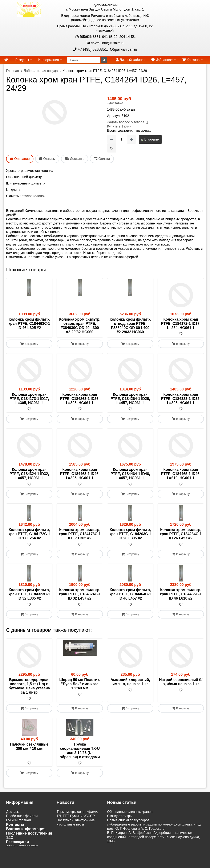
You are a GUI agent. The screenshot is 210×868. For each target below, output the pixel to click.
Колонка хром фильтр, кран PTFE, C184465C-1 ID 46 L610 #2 (181, 598)
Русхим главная (19, 824)
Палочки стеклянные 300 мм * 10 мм (29, 751)
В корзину (150, 139)
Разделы (24, 60)
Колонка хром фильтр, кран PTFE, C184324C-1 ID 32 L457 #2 (80, 598)
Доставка (13, 816)
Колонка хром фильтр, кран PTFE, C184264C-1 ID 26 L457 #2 (181, 538)
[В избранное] (112, 148)
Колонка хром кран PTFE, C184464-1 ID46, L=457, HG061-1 (130, 478)
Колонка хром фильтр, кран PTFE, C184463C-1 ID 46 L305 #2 (29, 324)
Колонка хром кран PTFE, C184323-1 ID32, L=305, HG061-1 (181, 403)
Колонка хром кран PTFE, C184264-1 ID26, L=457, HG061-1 (130, 403)
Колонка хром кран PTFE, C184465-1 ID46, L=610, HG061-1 (181, 478)
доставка (116, 103)
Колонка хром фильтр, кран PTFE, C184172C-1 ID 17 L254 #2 (29, 538)
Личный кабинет (130, 60)
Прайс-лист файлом (22, 820)
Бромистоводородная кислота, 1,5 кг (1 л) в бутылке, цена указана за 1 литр (29, 690)
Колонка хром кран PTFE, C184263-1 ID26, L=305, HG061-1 (80, 403)
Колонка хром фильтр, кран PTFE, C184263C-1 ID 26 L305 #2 (130, 538)
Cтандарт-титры (120, 820)
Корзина (192, 60)
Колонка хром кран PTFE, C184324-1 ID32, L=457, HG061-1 (29, 478)
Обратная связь (123, 49)
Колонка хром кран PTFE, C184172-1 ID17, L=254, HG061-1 (181, 324)
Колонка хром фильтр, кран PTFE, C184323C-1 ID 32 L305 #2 (29, 598)
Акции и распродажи (22, 850)
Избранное (163, 60)
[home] (6, 60)
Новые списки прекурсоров (128, 824)
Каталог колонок (32, 196)
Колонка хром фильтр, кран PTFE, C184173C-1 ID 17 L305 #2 (80, 538)
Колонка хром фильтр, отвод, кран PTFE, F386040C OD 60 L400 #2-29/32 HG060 (130, 326)
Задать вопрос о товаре (126, 122)
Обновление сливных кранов (130, 816)
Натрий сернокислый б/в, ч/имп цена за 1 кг (181, 686)
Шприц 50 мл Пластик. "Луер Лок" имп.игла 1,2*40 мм (80, 688)
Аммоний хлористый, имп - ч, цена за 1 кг (130, 686)
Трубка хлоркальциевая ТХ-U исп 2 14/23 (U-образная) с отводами (80, 755)
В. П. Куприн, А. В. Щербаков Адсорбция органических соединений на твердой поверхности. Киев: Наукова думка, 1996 (154, 841)
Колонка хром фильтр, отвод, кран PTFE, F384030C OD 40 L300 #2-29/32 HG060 (80, 326)
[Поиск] (84, 60)
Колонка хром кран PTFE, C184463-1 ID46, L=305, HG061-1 (80, 478)
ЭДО (10, 842)
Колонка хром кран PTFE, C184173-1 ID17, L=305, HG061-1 (29, 403)
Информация (50, 60)
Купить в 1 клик (119, 126)
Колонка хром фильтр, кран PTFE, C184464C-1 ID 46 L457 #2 (130, 598)
